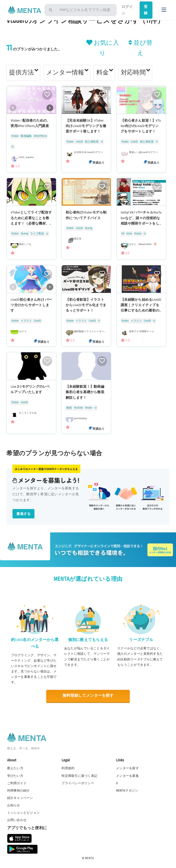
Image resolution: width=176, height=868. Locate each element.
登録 (144, 14)
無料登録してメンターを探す (88, 696)
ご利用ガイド (17, 783)
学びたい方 (15, 775)
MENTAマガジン (127, 790)
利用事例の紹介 (19, 790)
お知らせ (14, 805)
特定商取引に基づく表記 (79, 775)
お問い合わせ (17, 820)
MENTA (89, 858)
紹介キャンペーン (20, 797)
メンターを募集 (127, 775)
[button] (50, 108)
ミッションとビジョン (23, 812)
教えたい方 (15, 768)
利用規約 (68, 768)
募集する (23, 514)
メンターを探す (127, 768)
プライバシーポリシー (78, 783)
